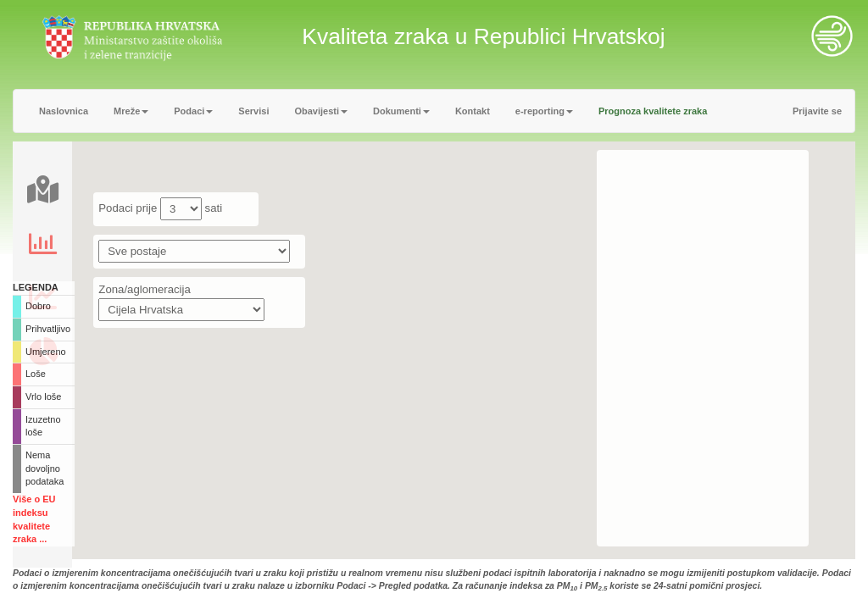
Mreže (131, 111)
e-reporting (544, 111)
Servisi (253, 111)
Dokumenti (401, 111)
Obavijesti (321, 111)
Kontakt (473, 111)
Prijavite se (817, 111)
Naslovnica (64, 111)
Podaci (193, 111)
